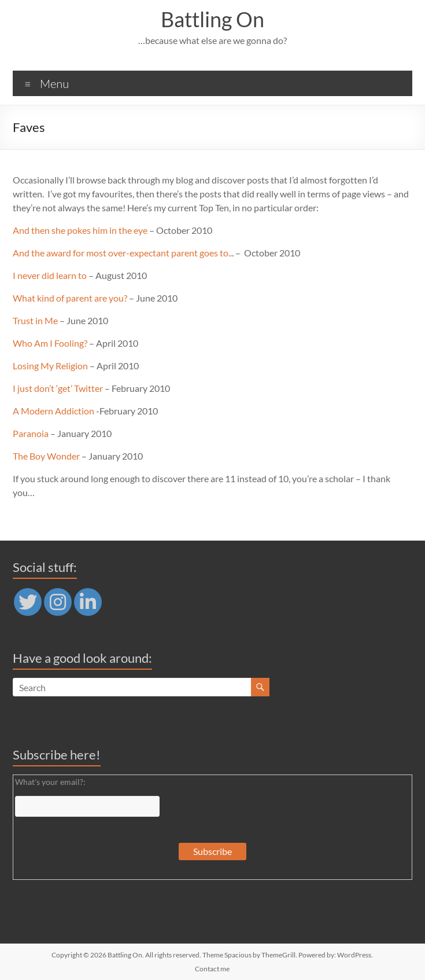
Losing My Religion (50, 366)
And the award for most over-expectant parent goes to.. (122, 253)
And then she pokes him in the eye (80, 230)
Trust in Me (35, 320)
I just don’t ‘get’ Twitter (58, 388)
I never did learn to (50, 275)
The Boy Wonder (46, 456)
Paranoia (31, 433)
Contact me (212, 969)
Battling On (212, 19)
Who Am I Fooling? (50, 343)
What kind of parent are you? (70, 298)
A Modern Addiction (53, 411)
